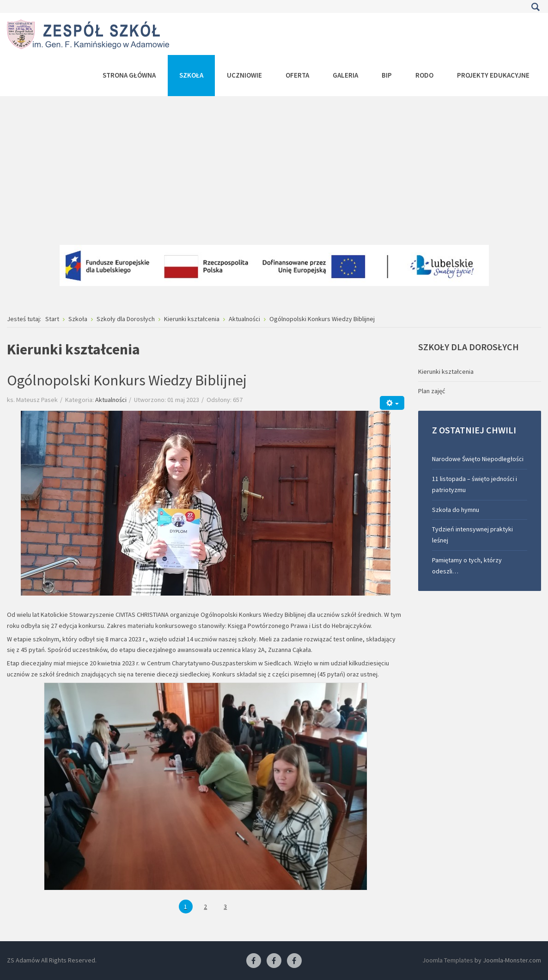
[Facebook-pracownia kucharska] (294, 961)
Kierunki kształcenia (446, 371)
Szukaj (535, 7)
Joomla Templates (448, 960)
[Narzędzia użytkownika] (392, 403)
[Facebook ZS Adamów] (254, 961)
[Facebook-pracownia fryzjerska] (274, 961)
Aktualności (111, 400)
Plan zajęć (432, 391)
